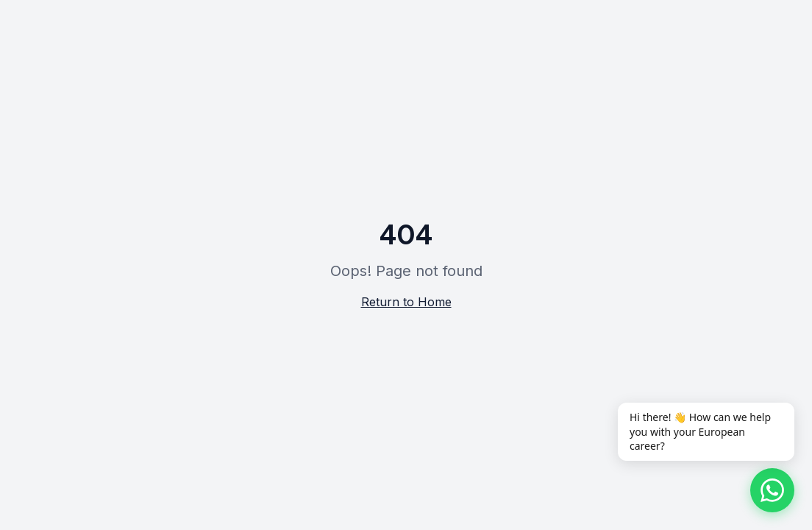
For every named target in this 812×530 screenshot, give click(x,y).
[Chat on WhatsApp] (772, 490)
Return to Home (406, 302)
